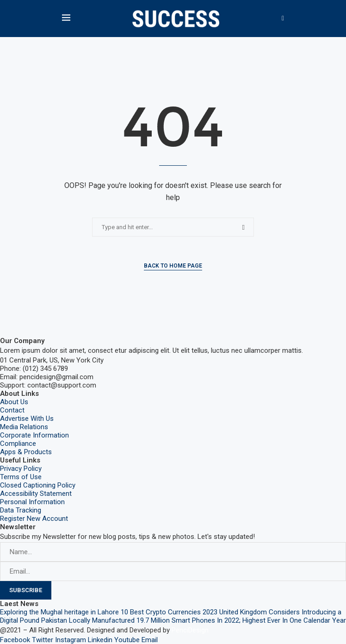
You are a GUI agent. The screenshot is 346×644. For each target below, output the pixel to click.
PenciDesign (190, 630)
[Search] (283, 19)
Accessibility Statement (36, 494)
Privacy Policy (21, 469)
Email (150, 640)
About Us (14, 402)
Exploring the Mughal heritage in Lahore (59, 612)
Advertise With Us (27, 419)
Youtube (127, 640)
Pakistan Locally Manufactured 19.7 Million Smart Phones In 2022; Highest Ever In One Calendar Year (194, 620)
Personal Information (32, 502)
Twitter (43, 640)
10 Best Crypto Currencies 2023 (169, 612)
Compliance (18, 444)
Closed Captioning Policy (38, 485)
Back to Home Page (173, 266)
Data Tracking (21, 510)
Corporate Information (34, 435)
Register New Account (34, 519)
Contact (12, 410)
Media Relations (24, 427)
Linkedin (100, 640)
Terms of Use (21, 477)
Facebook (15, 640)
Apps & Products (26, 452)
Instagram (71, 640)
